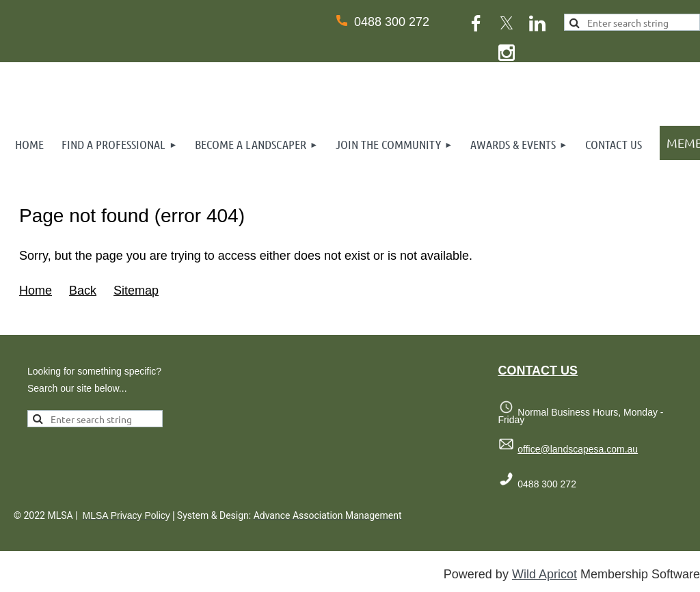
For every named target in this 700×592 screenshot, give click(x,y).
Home (36, 291)
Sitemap (136, 291)
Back (83, 291)
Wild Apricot (544, 574)
